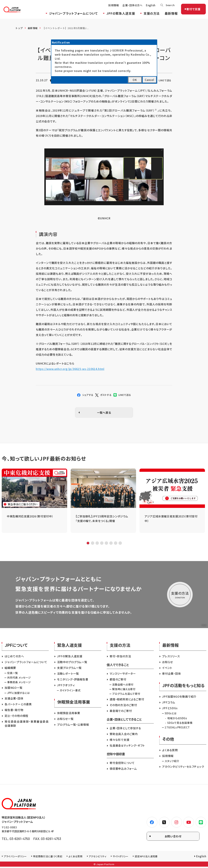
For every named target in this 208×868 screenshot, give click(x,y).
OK (135, 80)
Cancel (149, 80)
